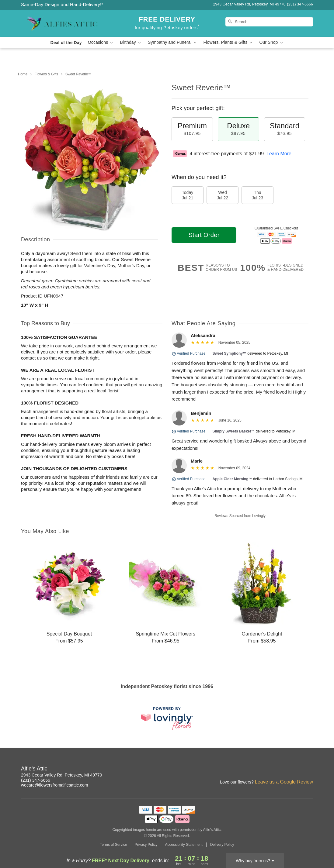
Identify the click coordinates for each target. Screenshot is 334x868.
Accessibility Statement (184, 845)
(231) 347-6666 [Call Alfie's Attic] (36, 780)
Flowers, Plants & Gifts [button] (228, 42)
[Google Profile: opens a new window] (309, 770)
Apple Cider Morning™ (232, 479)
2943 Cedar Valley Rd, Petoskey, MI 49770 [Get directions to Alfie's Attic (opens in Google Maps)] (61, 775)
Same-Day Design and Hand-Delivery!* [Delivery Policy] (62, 4)
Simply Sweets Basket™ (234, 431)
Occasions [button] (101, 42)
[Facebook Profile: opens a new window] (295, 770)
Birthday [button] (131, 42)
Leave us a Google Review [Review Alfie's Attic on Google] (284, 782)
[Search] (269, 22)
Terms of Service (113, 845)
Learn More (279, 154)
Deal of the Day (66, 43)
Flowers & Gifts (46, 74)
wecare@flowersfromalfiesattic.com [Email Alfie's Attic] (54, 785)
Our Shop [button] (271, 42)
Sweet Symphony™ (230, 353)
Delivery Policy (222, 845)
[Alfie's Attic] (65, 23)
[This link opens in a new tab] (167, 719)
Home (23, 74)
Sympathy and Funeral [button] (173, 42)
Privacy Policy (146, 845)
